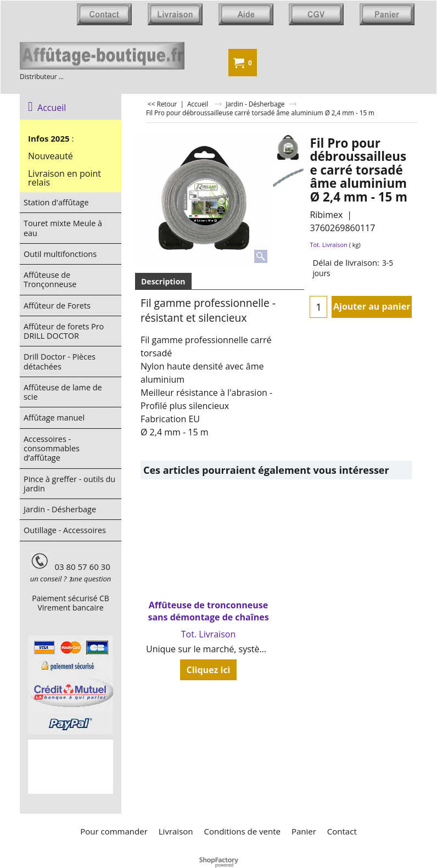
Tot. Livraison (328, 245)
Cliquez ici (208, 670)
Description (163, 281)
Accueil (47, 108)
